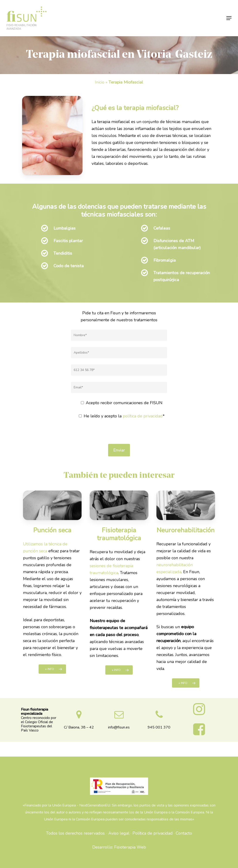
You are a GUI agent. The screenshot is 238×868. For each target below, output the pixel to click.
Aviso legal (119, 833)
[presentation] (119, 435)
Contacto (184, 833)
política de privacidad (143, 416)
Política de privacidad (153, 833)
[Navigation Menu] (229, 18)
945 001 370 (159, 727)
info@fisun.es (119, 727)
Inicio (100, 82)
